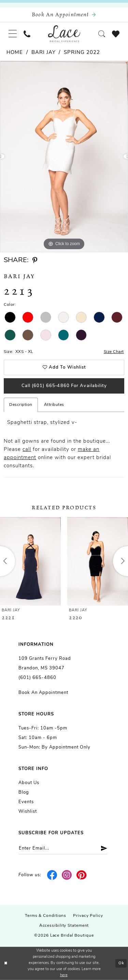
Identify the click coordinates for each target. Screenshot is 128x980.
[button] (13, 34)
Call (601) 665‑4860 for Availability (64, 386)
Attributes (54, 405)
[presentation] (30, 561)
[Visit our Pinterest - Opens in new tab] (81, 875)
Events (26, 802)
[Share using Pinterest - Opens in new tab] (35, 261)
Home (15, 53)
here (64, 975)
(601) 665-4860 (37, 678)
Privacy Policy (88, 916)
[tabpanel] (64, 157)
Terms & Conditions (46, 916)
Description (21, 405)
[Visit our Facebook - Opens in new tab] (52, 875)
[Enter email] (63, 848)
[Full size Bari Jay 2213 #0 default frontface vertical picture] (64, 157)
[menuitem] (13, 34)
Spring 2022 (82, 53)
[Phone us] (27, 34)
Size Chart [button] (114, 352)
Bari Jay (44, 53)
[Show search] (102, 34)
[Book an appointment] (64, 15)
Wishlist (28, 812)
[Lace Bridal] (64, 34)
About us (29, 783)
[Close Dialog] (6, 963)
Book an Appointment (43, 693)
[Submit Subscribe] (102, 848)
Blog (24, 792)
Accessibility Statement (64, 926)
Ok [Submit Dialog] (121, 963)
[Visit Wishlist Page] (116, 34)
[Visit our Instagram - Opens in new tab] (67, 875)
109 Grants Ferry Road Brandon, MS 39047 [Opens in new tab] (45, 663)
